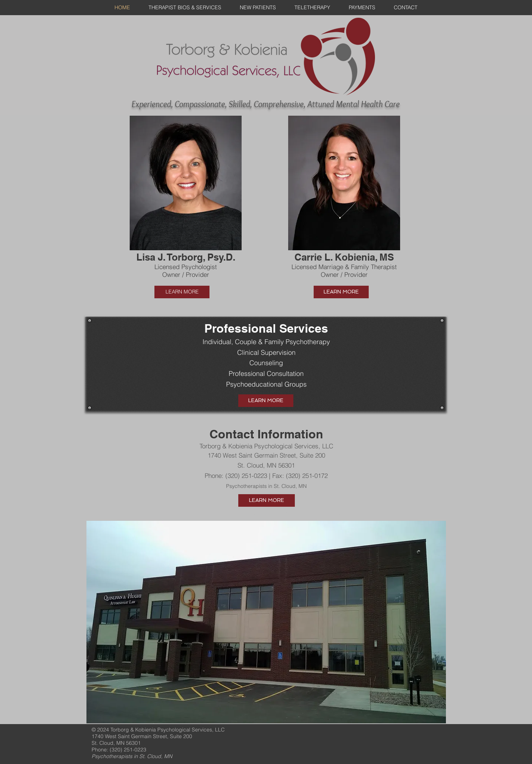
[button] (186, 201)
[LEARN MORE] (182, 292)
